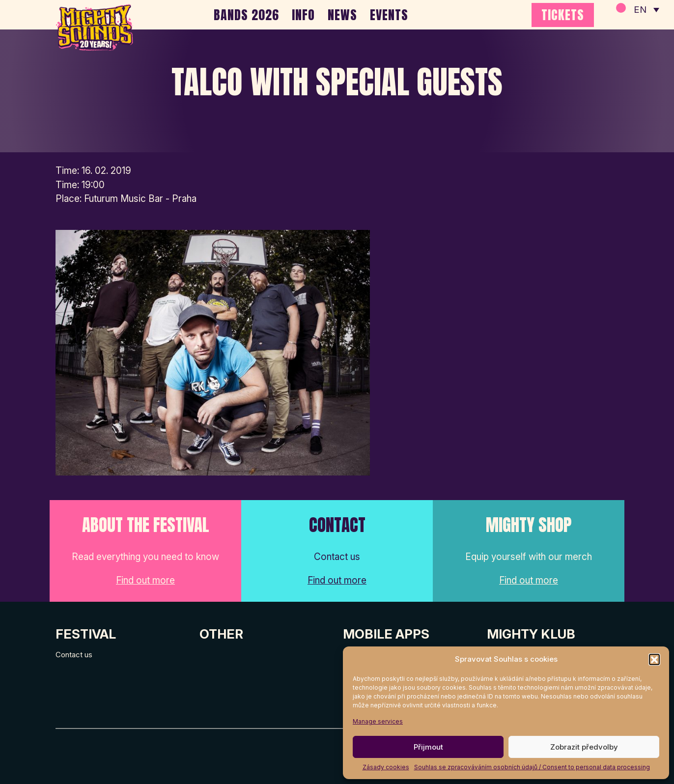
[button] (654, 659)
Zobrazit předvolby (584, 747)
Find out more (145, 580)
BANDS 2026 (246, 15)
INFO (303, 15)
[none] (646, 10)
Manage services (378, 721)
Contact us (74, 655)
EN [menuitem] (640, 10)
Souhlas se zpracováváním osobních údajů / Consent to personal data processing (532, 767)
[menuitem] (646, 10)
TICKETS (563, 15)
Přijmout (428, 747)
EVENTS (389, 15)
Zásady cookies (386, 767)
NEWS (342, 15)
